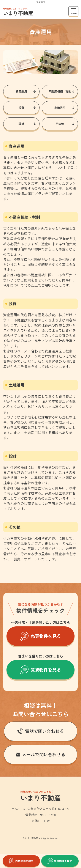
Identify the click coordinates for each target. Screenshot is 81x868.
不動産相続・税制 (60, 91)
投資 (21, 108)
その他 (60, 124)
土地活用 (60, 108)
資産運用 (21, 91)
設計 (21, 124)
